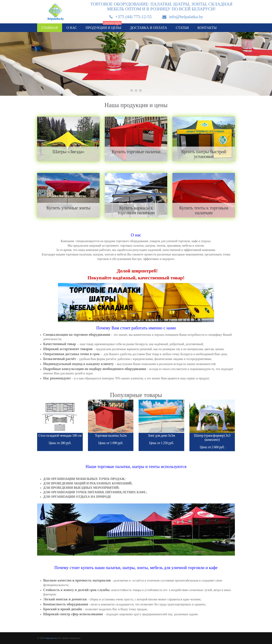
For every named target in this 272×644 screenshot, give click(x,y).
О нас (72, 28)
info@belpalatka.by (186, 17)
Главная (50, 28)
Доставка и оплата (148, 28)
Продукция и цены (104, 26)
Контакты (207, 28)
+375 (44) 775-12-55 (133, 17)
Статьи (182, 28)
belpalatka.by (51, 638)
